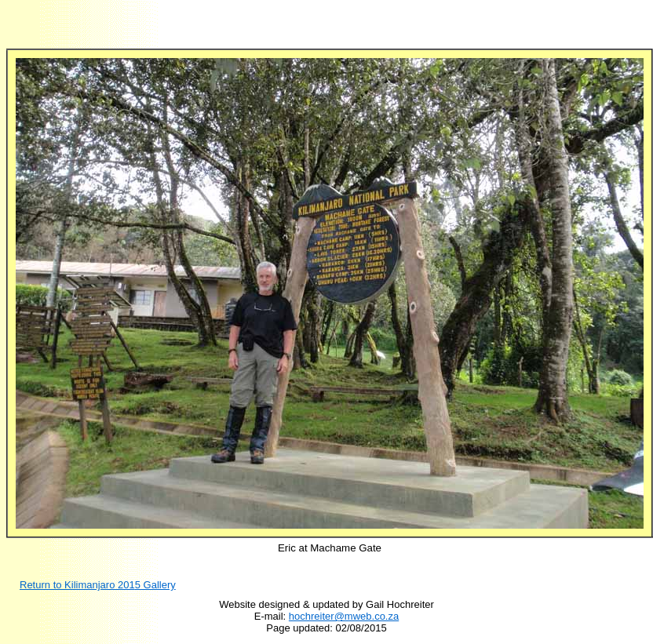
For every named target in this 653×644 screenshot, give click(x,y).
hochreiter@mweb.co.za (344, 616)
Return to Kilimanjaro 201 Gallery (98, 585)
